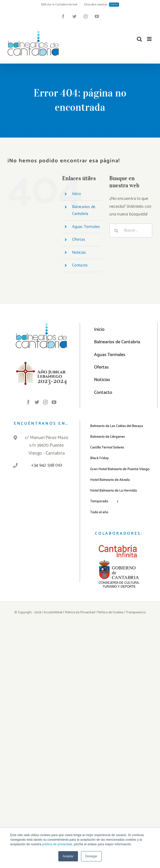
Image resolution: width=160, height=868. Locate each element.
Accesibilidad (53, 612)
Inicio (77, 194)
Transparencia (136, 612)
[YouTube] (54, 402)
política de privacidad (57, 844)
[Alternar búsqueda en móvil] (139, 39)
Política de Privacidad (80, 612)
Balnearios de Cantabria (84, 210)
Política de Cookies (110, 612)
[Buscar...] (131, 230)
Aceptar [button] (68, 856)
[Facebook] (28, 402)
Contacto (80, 265)
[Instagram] (45, 402)
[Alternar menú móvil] (150, 39)
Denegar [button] (91, 856)
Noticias (79, 253)
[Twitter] (37, 402)
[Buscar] (116, 230)
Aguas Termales (86, 227)
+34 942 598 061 (47, 465)
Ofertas (79, 240)
